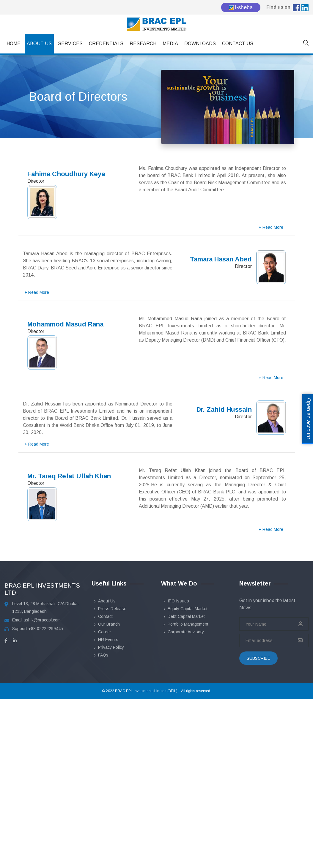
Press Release (112, 609)
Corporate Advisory (186, 632)
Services (70, 44)
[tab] (157, 196)
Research (143, 44)
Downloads (200, 44)
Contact (105, 616)
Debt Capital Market (186, 616)
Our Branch (109, 624)
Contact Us (238, 44)
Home (14, 44)
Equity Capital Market (188, 609)
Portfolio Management (188, 624)
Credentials (106, 44)
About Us (39, 44)
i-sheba (241, 7)
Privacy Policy (111, 647)
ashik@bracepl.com (42, 620)
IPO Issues (178, 601)
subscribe (258, 658)
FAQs (103, 655)
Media (170, 44)
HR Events (108, 640)
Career (105, 632)
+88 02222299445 (46, 629)
